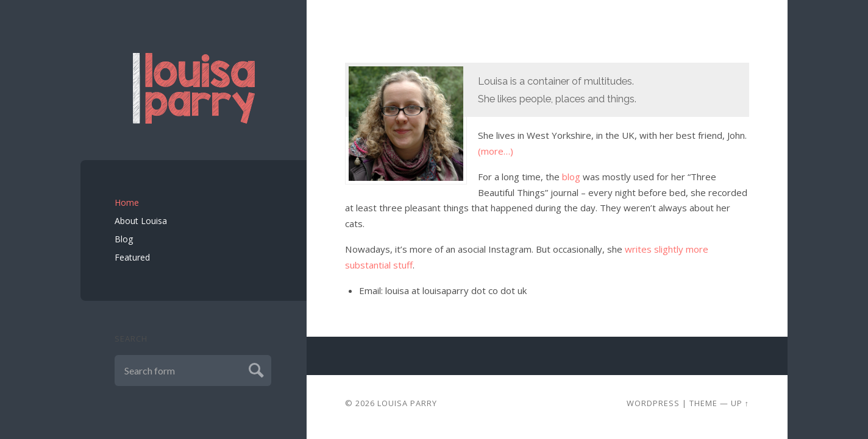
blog (571, 177)
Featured (132, 257)
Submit (254, 369)
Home (127, 202)
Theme (703, 403)
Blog (124, 239)
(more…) (496, 151)
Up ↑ (740, 403)
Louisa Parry (407, 403)
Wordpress (653, 403)
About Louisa (141, 221)
